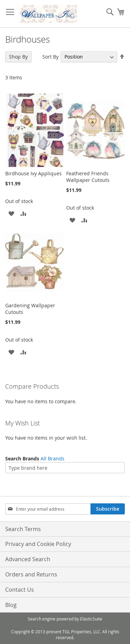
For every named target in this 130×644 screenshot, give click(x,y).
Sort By (50, 57)
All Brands (53, 458)
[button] (11, 213)
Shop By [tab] (18, 57)
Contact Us (20, 590)
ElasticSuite (91, 619)
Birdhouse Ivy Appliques (33, 173)
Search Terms (23, 529)
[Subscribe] (108, 509)
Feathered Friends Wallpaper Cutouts (88, 177)
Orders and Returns (31, 574)
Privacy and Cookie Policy (38, 544)
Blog (11, 605)
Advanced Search (28, 559)
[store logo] (49, 14)
